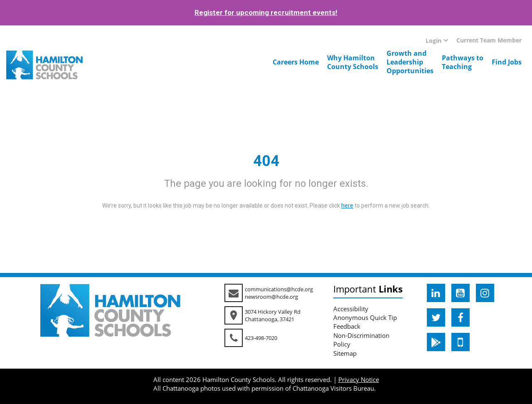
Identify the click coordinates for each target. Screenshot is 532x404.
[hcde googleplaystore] (436, 342)
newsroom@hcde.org (271, 297)
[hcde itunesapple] (461, 342)
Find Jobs (507, 62)
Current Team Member (489, 40)
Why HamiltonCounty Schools (353, 62)
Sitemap (345, 353)
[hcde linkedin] (436, 293)
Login (433, 41)
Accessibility (351, 309)
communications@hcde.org (279, 289)
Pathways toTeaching (463, 62)
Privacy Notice (359, 379)
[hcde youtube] (461, 293)
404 (266, 161)
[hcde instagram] (485, 293)
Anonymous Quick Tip (365, 317)
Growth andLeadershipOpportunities (410, 62)
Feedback (347, 326)
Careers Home (296, 62)
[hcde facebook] (461, 317)
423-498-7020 (261, 338)
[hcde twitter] (436, 317)
